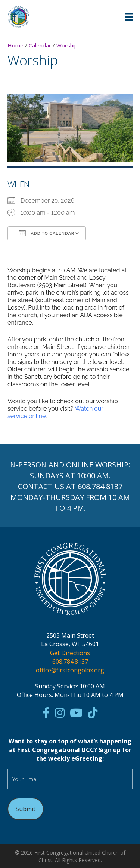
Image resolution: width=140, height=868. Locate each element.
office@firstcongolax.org (70, 670)
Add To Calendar (47, 233)
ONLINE (80, 465)
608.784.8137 (100, 486)
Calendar (40, 45)
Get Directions (70, 653)
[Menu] (129, 17)
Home (15, 45)
